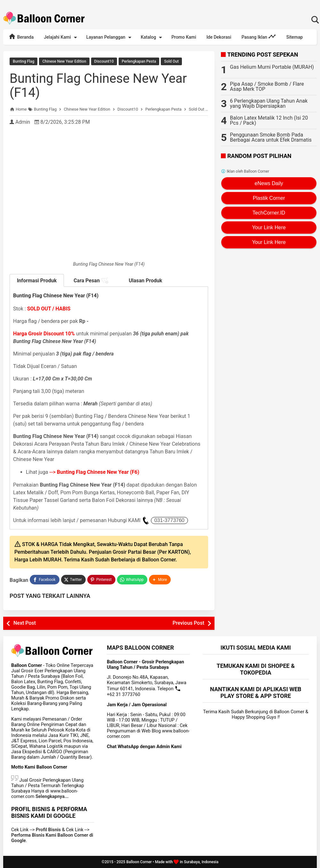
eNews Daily (269, 183)
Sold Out (171, 61)
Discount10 (104, 61)
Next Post (25, 623)
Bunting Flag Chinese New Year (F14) (98, 86)
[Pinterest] (101, 580)
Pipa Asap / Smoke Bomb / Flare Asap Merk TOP (267, 86)
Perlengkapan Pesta (139, 61)
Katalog (152, 37)
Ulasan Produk (146, 281)
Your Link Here (269, 227)
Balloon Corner (139, 862)
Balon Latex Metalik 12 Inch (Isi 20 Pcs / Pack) (269, 120)
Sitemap (294, 37)
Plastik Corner (269, 198)
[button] (160, 580)
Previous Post (188, 623)
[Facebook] (44, 580)
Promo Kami (184, 37)
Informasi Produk (37, 281)
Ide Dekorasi (219, 37)
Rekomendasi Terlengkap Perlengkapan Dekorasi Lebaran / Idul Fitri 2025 (160, 3)
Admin (23, 122)
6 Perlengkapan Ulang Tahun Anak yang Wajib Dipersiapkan (269, 103)
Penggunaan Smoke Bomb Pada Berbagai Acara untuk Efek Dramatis (271, 137)
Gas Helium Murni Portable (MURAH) (272, 67)
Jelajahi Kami (61, 37)
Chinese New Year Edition (64, 61)
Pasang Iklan (259, 36)
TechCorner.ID (269, 213)
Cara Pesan (91, 281)
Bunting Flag (23, 61)
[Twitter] (73, 580)
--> (94, 472)
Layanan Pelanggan (110, 37)
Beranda (21, 36)
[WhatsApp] (132, 580)
